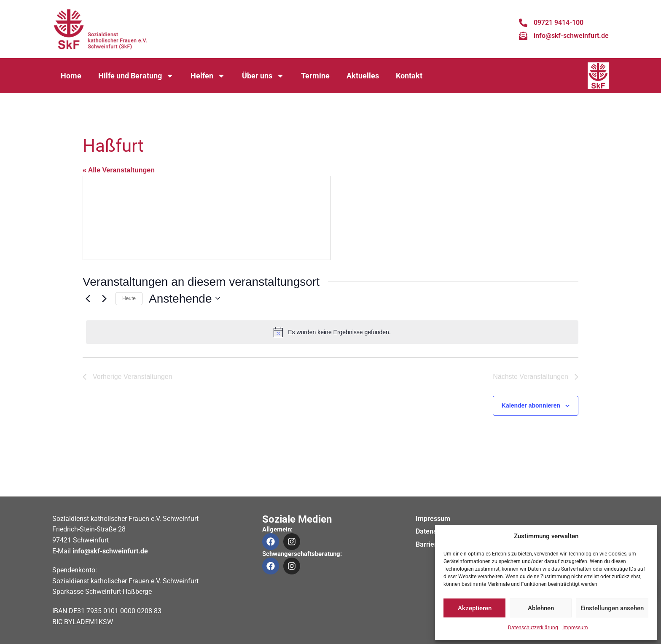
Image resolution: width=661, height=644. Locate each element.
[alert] (332, 332)
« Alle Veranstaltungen (119, 170)
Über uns (263, 76)
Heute (129, 298)
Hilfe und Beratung (136, 76)
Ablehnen (541, 608)
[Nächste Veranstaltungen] (104, 298)
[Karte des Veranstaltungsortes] (207, 218)
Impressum (575, 628)
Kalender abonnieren (531, 405)
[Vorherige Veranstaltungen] (88, 298)
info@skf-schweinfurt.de (110, 551)
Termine (315, 76)
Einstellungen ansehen (612, 608)
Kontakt (409, 76)
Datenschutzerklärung (533, 628)
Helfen (208, 76)
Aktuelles (363, 76)
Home (71, 76)
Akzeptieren (475, 608)
